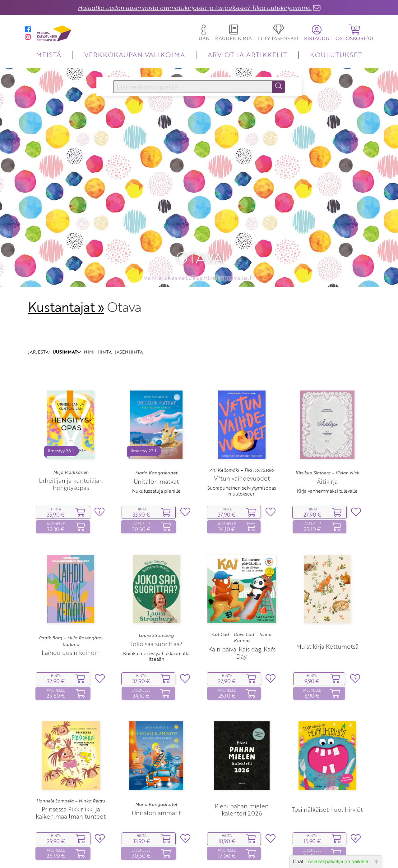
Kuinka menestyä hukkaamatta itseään (156, 614)
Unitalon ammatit (156, 770)
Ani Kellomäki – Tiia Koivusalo (242, 427)
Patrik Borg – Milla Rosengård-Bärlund (71, 598)
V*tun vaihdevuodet (242, 436)
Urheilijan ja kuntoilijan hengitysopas (71, 441)
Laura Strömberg (156, 593)
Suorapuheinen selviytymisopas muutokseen (242, 448)
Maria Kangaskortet (156, 430)
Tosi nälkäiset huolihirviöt (327, 767)
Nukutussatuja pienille (156, 448)
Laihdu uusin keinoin (71, 610)
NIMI (89, 310)
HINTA (105, 310)
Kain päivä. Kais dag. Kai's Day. (242, 610)
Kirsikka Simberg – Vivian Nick (327, 430)
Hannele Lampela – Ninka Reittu (71, 758)
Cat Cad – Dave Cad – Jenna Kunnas (242, 595)
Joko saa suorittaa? (156, 601)
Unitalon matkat (156, 439)
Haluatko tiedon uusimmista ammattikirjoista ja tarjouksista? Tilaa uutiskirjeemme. (195, 8)
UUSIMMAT (67, 310)
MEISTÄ (49, 55)
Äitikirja (327, 439)
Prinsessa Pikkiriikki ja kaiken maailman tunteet (71, 770)
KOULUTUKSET (336, 55)
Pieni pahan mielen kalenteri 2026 (242, 767)
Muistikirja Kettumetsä (327, 604)
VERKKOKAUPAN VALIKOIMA (135, 55)
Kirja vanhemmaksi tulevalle (327, 448)
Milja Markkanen (71, 430)
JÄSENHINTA (129, 310)
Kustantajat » (66, 264)
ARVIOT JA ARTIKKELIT (247, 55)
